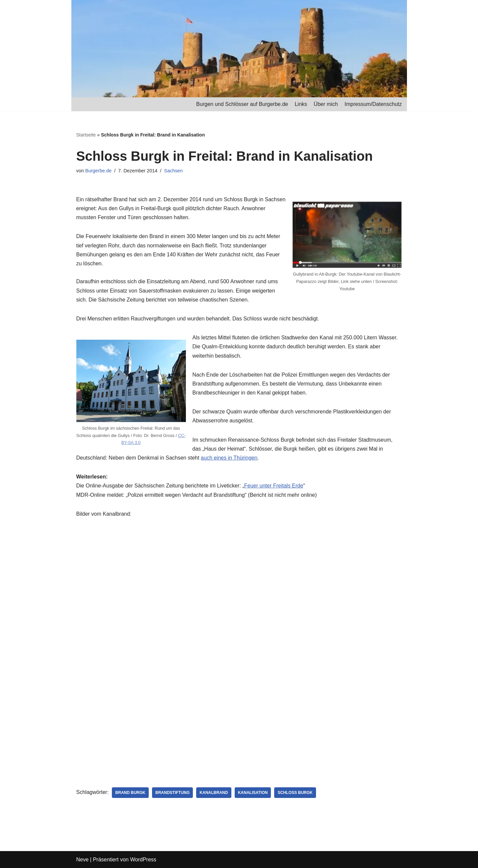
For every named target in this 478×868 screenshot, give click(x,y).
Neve (82, 860)
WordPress (143, 860)
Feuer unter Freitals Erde (274, 486)
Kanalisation (253, 793)
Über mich (326, 104)
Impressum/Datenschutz (373, 104)
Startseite (86, 135)
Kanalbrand (214, 793)
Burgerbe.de (98, 171)
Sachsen (173, 171)
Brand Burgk (130, 793)
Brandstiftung (172, 793)
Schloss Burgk (295, 793)
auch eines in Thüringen (229, 458)
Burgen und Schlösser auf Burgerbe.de (242, 104)
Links (301, 104)
